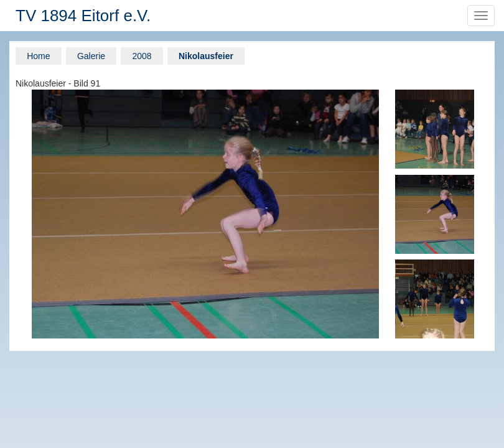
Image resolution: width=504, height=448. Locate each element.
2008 (142, 56)
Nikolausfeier (206, 56)
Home (38, 56)
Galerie (91, 56)
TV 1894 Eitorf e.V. (83, 16)
